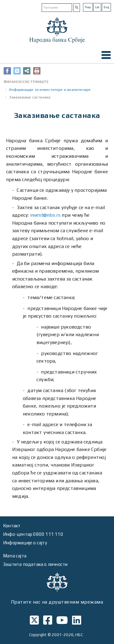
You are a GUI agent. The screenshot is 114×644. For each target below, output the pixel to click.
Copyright (38, 635)
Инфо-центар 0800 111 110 (33, 534)
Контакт (12, 526)
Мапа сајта (15, 556)
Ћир (88, 7)
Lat (97, 7)
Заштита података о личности (35, 564)
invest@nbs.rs (45, 215)
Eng (106, 7)
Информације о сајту (25, 543)
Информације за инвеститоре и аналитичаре (50, 90)
